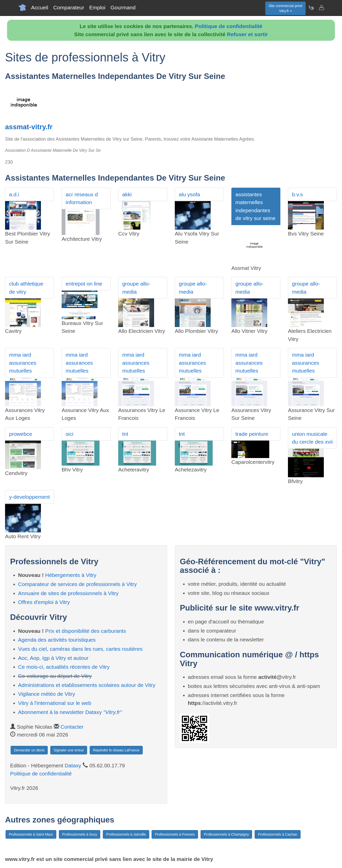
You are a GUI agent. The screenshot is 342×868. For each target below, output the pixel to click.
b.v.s (297, 194)
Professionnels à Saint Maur (31, 834)
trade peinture (252, 434)
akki (127, 194)
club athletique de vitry (26, 288)
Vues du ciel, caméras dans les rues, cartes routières (80, 649)
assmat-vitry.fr (29, 127)
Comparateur (69, 7)
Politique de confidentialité (229, 26)
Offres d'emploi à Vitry (44, 602)
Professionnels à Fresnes (175, 834)
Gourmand (123, 7)
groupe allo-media (136, 288)
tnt (125, 434)
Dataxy (73, 765)
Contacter (72, 727)
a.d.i (14, 194)
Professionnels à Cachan (278, 834)
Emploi (97, 7)
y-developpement (29, 497)
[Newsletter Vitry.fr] (311, 8)
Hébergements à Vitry (71, 575)
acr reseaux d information (82, 198)
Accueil (40, 7)
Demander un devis (29, 750)
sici (69, 434)
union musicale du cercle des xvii (312, 438)
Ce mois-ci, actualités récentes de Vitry (64, 667)
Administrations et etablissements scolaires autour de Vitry (87, 685)
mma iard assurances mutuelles (23, 363)
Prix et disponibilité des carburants (86, 631)
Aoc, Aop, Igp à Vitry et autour (53, 658)
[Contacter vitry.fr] (321, 8)
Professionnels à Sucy (80, 834)
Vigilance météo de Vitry (47, 694)
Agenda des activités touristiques (57, 640)
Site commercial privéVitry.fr (285, 8)
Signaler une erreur (69, 750)
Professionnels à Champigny (226, 834)
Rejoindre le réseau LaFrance (116, 750)
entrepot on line (84, 284)
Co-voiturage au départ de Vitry (55, 676)
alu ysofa (189, 194)
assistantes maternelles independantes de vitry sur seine (255, 206)
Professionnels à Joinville (126, 834)
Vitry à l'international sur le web (55, 703)
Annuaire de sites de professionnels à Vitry (68, 593)
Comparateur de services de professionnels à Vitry (78, 584)
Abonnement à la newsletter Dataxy (70, 712)
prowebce (21, 434)
